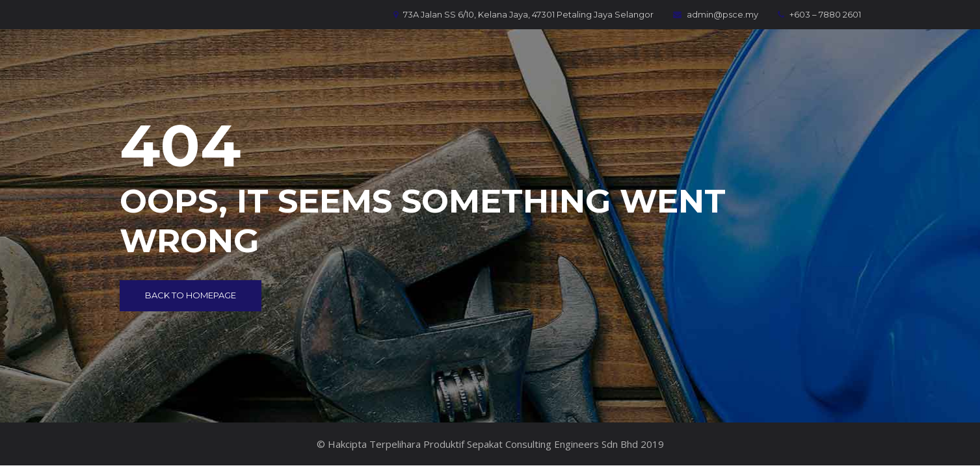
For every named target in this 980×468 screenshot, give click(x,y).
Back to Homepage (191, 295)
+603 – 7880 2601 (819, 14)
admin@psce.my (716, 14)
